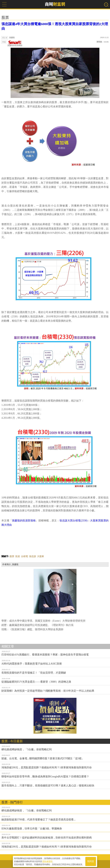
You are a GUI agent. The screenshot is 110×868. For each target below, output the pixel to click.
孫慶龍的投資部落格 (24, 521)
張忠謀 (33, 556)
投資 (18, 556)
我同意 (91, 861)
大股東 (41, 556)
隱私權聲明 (47, 861)
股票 (12, 556)
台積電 (24, 556)
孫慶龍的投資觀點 (15, 44)
